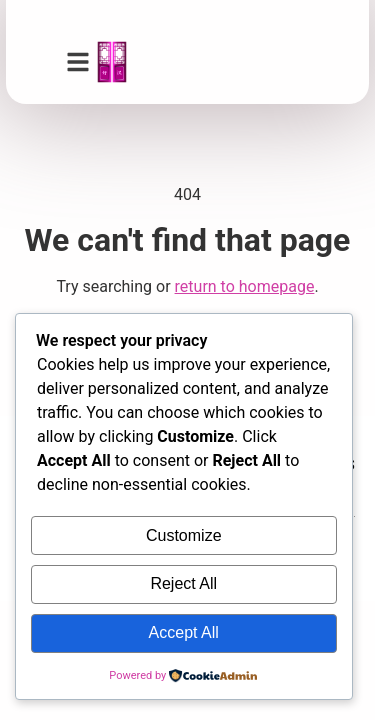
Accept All (184, 632)
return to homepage (245, 286)
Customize (184, 535)
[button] (78, 62)
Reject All (183, 583)
